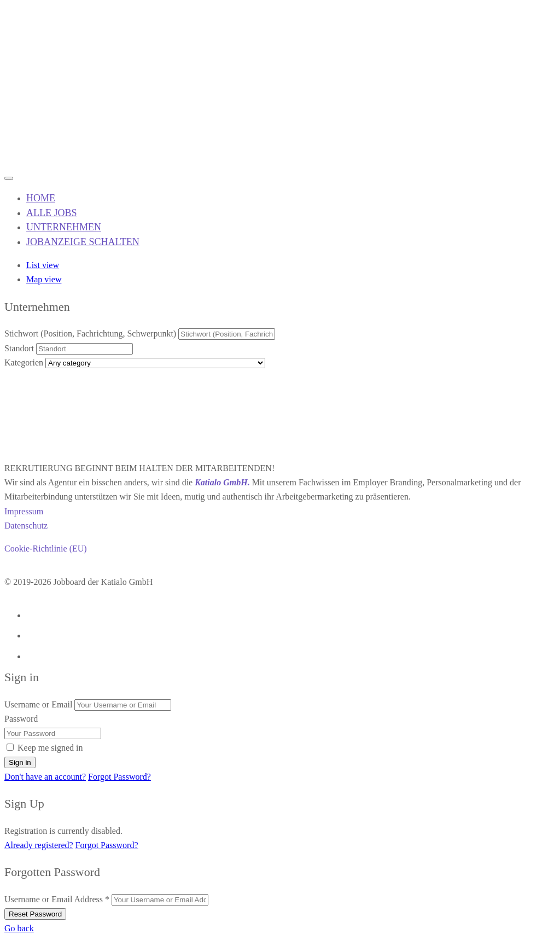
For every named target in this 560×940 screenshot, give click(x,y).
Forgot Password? (119, 777)
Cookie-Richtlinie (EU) (46, 549)
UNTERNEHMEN (64, 227)
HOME (41, 198)
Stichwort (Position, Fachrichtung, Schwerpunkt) (90, 333)
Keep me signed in (50, 748)
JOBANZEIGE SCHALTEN (83, 242)
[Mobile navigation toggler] (9, 178)
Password (21, 719)
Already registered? (39, 845)
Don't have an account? (45, 777)
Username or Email (38, 704)
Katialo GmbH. (222, 482)
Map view (44, 279)
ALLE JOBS (52, 213)
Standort (19, 348)
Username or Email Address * (57, 899)
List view (43, 265)
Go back (19, 928)
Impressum (24, 511)
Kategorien (24, 362)
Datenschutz (26, 526)
